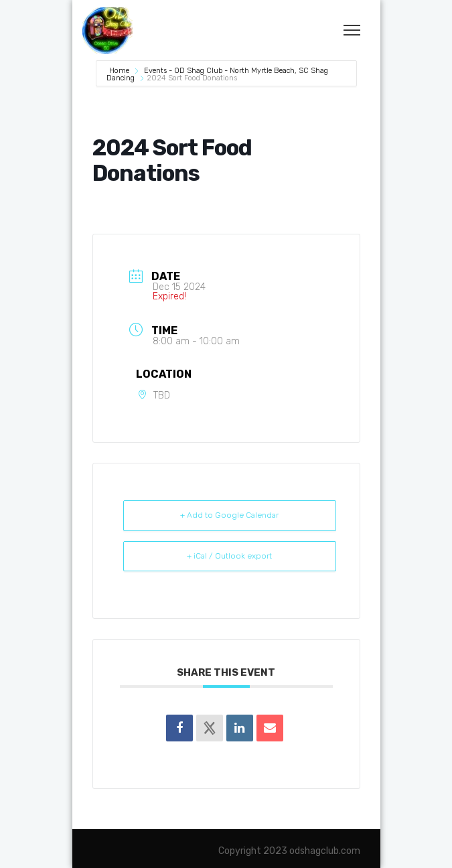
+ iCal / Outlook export (229, 556)
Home (120, 71)
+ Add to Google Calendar (229, 515)
